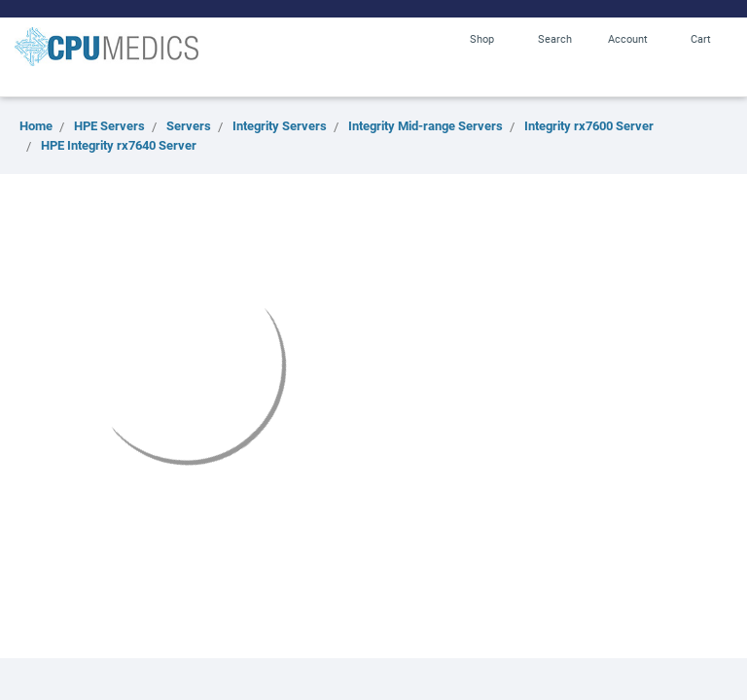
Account (628, 38)
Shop (482, 38)
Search (555, 38)
